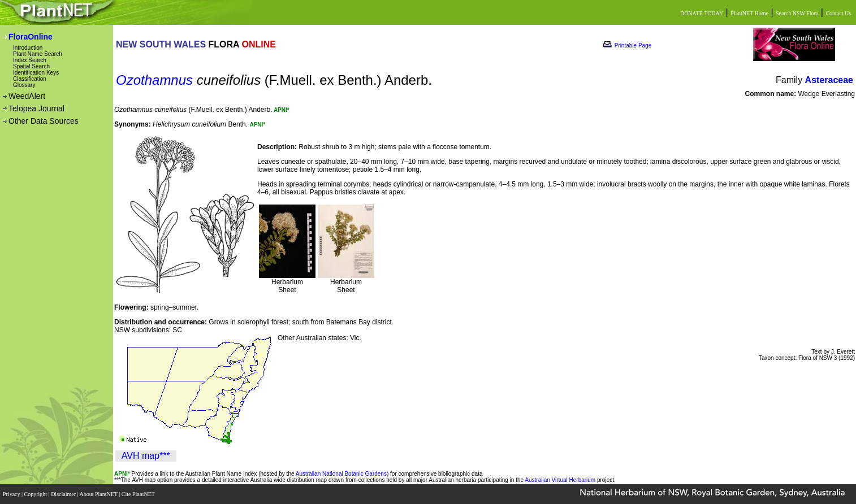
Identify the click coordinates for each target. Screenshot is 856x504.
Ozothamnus (154, 80)
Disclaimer (64, 494)
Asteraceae (829, 80)
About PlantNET (99, 494)
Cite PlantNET (139, 494)
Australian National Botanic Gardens (341, 474)
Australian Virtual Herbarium (560, 480)
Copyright (36, 494)
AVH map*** (146, 456)
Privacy (12, 494)
